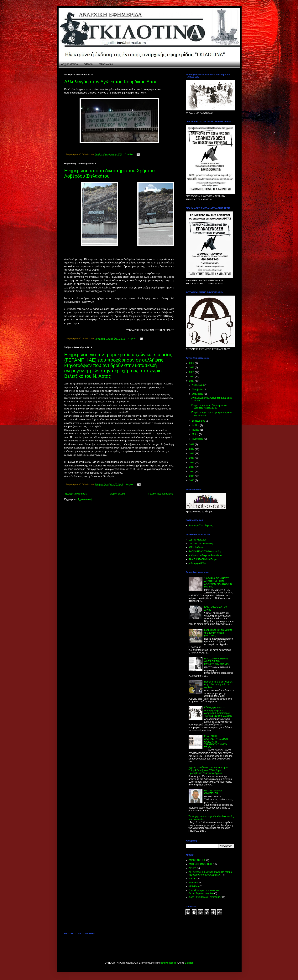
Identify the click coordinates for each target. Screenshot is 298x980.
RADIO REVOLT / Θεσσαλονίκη (205, 551)
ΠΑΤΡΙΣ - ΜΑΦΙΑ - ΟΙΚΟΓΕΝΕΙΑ (214, 792)
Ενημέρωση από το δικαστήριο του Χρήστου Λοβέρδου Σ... (209, 407)
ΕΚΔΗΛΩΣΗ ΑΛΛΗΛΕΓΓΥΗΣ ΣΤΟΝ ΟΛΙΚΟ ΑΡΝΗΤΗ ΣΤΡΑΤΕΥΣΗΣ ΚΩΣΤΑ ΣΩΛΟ (216, 742)
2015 (192, 458)
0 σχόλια (129, 154)
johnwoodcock (169, 963)
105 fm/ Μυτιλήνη (198, 540)
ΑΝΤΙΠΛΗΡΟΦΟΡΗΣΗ (200, 864)
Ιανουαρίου (198, 439)
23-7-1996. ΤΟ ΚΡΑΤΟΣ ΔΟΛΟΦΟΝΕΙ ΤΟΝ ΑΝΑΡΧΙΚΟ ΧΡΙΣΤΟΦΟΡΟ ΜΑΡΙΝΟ (218, 583)
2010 (192, 480)
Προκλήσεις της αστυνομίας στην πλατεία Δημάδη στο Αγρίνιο (218, 685)
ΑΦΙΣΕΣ (193, 879)
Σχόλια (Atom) (85, 499)
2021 (192, 372)
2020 (192, 377)
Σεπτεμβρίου (199, 421)
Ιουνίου (196, 430)
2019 (192, 381)
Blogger (189, 963)
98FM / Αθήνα (196, 547)
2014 (192, 463)
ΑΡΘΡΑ (192, 868)
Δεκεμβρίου (198, 385)
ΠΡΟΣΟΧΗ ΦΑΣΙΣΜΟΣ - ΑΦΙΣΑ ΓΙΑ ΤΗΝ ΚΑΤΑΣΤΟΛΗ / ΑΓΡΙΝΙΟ (217, 661)
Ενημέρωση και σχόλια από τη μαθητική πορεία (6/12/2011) (218, 633)
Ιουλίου (196, 425)
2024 (192, 363)
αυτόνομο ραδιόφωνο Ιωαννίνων (205, 555)
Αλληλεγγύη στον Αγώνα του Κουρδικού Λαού (111, 82)
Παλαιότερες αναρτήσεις (161, 494)
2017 (192, 449)
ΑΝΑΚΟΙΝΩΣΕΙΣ (197, 860)
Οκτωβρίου (198, 394)
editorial (89, 64)
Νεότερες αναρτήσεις (76, 494)
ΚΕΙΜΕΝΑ (194, 886)
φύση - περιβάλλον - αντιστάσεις (205, 897)
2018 (192, 444)
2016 (192, 454)
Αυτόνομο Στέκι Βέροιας (201, 526)
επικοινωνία (106, 64)
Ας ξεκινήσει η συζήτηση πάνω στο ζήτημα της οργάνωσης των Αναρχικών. (210, 873)
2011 (192, 476)
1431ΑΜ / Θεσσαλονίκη (201, 544)
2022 (192, 368)
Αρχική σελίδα (70, 64)
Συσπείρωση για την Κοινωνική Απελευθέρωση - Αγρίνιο (204, 892)
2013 (192, 467)
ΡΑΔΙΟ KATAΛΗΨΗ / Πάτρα (203, 559)
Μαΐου (195, 434)
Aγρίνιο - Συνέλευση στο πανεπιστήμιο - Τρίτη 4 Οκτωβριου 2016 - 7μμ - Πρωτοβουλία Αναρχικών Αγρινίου (209, 770)
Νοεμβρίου (198, 389)
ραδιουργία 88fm (197, 563)
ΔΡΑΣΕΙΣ (193, 883)
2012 (192, 472)
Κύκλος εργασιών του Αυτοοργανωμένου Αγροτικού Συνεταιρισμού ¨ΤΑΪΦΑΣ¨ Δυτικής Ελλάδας (218, 712)
